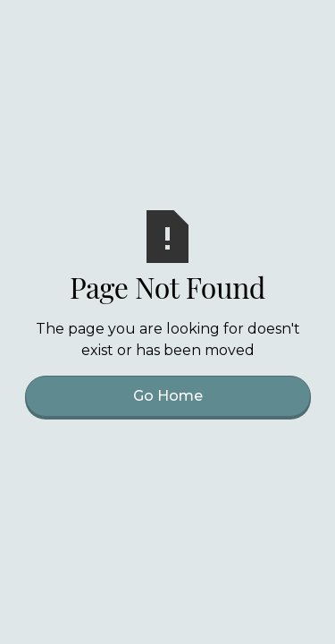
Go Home (168, 396)
